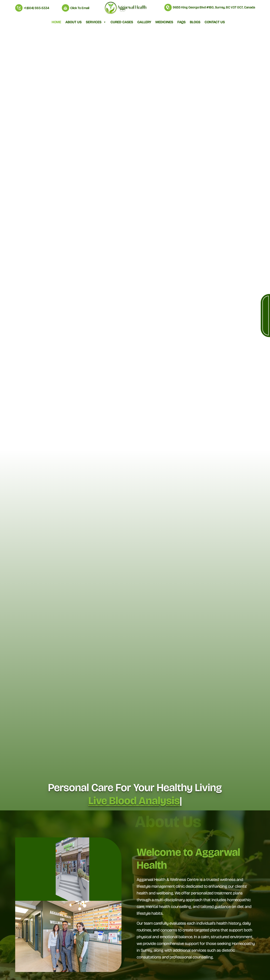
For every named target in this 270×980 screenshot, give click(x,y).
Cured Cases (122, 22)
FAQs (182, 22)
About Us (74, 22)
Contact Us (215, 22)
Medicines (164, 22)
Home (56, 22)
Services (96, 22)
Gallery (144, 22)
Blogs (195, 22)
